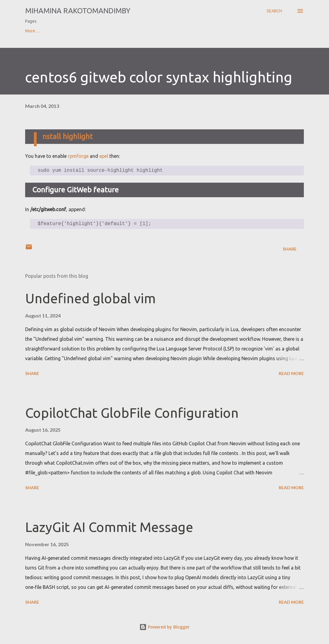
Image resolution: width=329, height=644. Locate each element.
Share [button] (290, 249)
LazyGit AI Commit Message (109, 527)
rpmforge (78, 156)
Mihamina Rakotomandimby (78, 11)
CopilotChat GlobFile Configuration (132, 413)
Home (31, 31)
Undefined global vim (90, 298)
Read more (291, 373)
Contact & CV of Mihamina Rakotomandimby (95, 31)
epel (104, 156)
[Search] (274, 11)
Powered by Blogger (164, 627)
